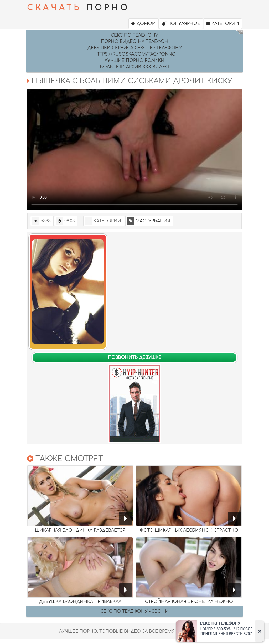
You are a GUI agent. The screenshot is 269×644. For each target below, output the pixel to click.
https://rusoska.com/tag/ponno (134, 54)
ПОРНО (78, 8)
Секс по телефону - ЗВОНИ (134, 611)
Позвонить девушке (135, 358)
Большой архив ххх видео (134, 67)
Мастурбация (149, 221)
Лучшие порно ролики (134, 61)
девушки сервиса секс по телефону (135, 48)
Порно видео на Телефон (135, 42)
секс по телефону (134, 35)
